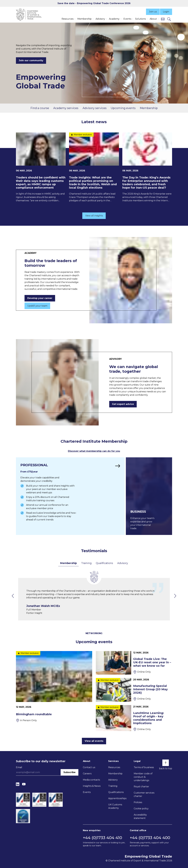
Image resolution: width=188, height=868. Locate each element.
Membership (149, 108)
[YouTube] (24, 784)
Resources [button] (68, 19)
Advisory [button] (100, 19)
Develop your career (40, 298)
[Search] (169, 19)
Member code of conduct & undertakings (143, 777)
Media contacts (91, 780)
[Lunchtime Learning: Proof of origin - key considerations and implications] (134, 718)
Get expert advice (123, 404)
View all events (94, 741)
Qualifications (104, 563)
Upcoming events (123, 108)
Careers (87, 774)
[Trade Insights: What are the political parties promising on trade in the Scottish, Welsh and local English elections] (94, 167)
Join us (153, 12)
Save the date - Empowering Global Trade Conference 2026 (94, 3)
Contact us (89, 767)
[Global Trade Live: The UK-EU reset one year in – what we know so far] (134, 663)
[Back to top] (166, 763)
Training (86, 563)
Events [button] (127, 19)
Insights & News (92, 786)
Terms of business (144, 767)
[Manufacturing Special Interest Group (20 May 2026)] (134, 690)
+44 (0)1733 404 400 (150, 838)
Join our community (31, 60)
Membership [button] (84, 19)
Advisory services (95, 108)
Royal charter (141, 787)
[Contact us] (163, 19)
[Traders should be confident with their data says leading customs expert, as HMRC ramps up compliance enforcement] (41, 167)
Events (87, 792)
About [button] (153, 19)
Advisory (123, 563)
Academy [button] (114, 19)
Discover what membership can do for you (94, 451)
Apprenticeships (117, 798)
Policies (138, 802)
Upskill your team (37, 306)
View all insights (94, 216)
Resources (114, 767)
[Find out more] (70, 496)
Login (166, 12)
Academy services (66, 108)
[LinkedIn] (18, 784)
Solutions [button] (140, 19)
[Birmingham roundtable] (54, 687)
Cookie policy (141, 809)
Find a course (40, 108)
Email (19, 767)
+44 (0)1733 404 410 (102, 838)
